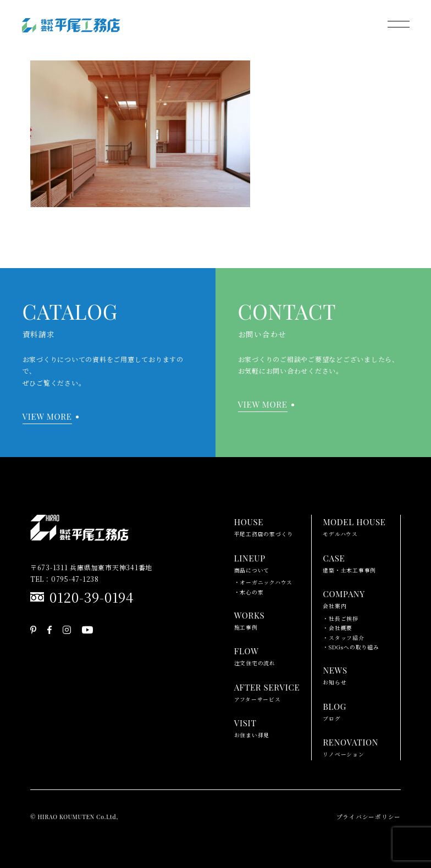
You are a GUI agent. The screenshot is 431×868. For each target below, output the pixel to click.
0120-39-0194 (92, 597)
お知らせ (335, 675)
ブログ (335, 711)
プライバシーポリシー (369, 817)
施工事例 (250, 620)
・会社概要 (338, 628)
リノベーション (350, 747)
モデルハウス (354, 526)
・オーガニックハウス (264, 582)
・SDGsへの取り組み (351, 647)
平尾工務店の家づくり (264, 526)
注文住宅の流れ (255, 655)
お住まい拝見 (252, 727)
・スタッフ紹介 (343, 638)
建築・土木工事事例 (349, 563)
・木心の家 (249, 592)
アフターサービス (267, 692)
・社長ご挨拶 (341, 619)
